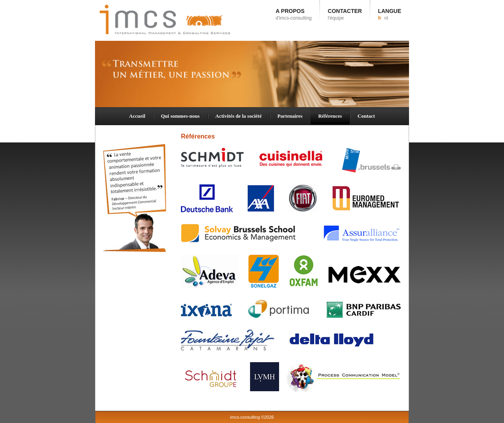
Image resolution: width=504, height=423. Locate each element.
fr (380, 18)
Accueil (137, 116)
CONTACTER (345, 14)
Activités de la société (239, 116)
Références (330, 116)
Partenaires (290, 116)
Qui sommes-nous (180, 116)
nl (386, 18)
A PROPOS (294, 14)
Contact (366, 116)
